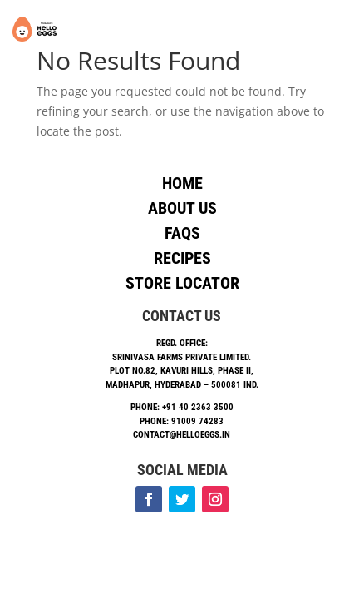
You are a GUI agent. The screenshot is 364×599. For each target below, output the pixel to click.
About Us (182, 208)
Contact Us (182, 316)
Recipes (182, 258)
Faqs (182, 233)
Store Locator (182, 283)
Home (182, 183)
